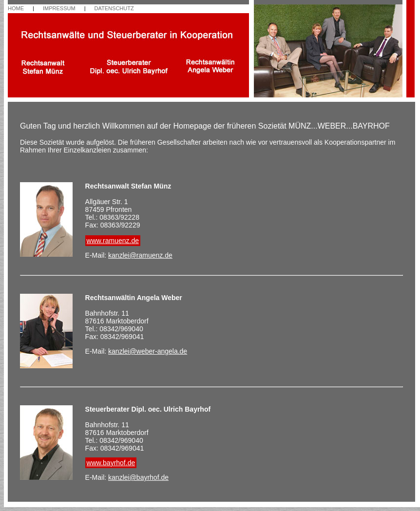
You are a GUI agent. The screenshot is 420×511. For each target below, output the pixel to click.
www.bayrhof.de (111, 463)
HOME (16, 8)
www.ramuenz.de (113, 241)
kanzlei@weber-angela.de (148, 351)
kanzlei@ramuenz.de (140, 255)
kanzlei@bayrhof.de (138, 477)
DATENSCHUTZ (114, 8)
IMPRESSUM (59, 8)
